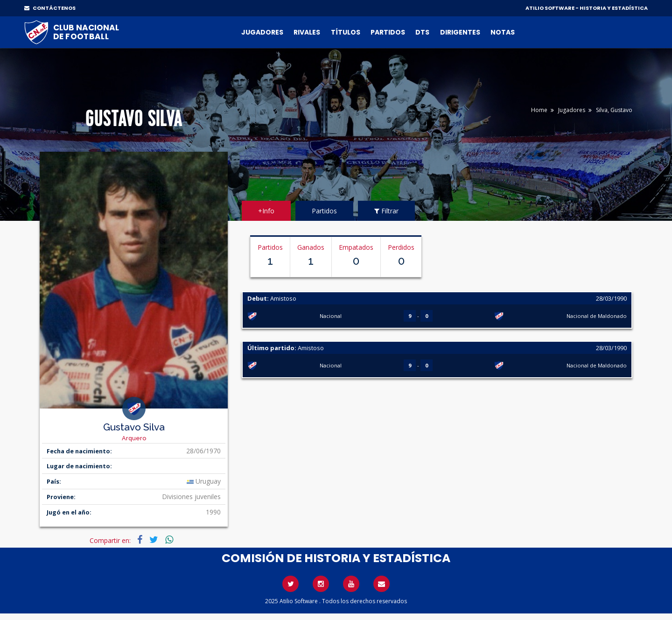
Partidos (388, 32)
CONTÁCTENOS (50, 8)
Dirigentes (460, 32)
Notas (503, 32)
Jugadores (262, 32)
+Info (266, 211)
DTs (422, 32)
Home (539, 110)
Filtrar (386, 211)
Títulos (346, 32)
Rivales (307, 32)
